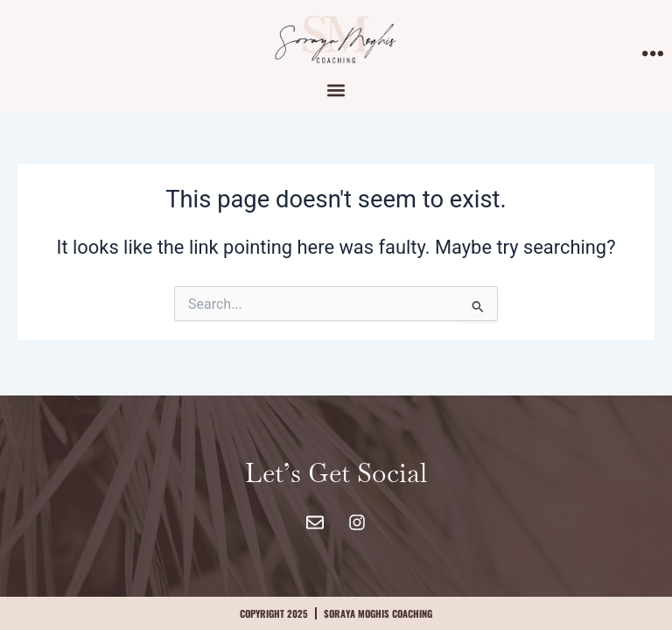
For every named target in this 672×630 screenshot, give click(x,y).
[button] (336, 90)
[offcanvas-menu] (653, 55)
